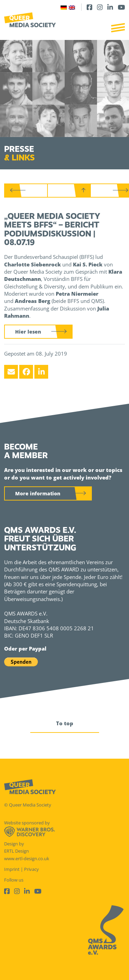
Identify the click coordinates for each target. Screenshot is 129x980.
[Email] (11, 372)
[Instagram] (100, 7)
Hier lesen (28, 332)
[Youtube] (121, 7)
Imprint (12, 869)
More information (38, 493)
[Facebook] (89, 7)
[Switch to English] (72, 7)
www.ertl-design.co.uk (27, 858)
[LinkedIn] (110, 7)
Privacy (31, 869)
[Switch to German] (64, 7)
